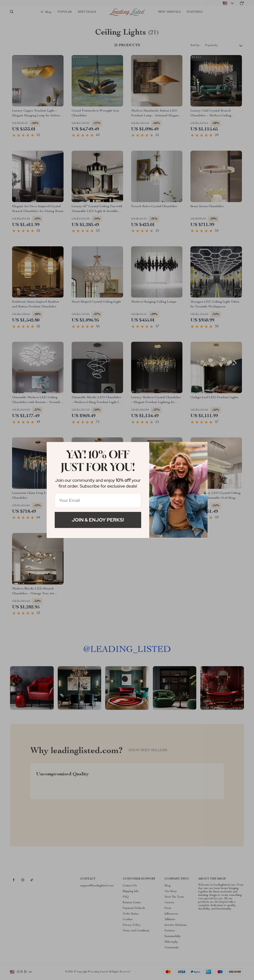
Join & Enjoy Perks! (98, 520)
